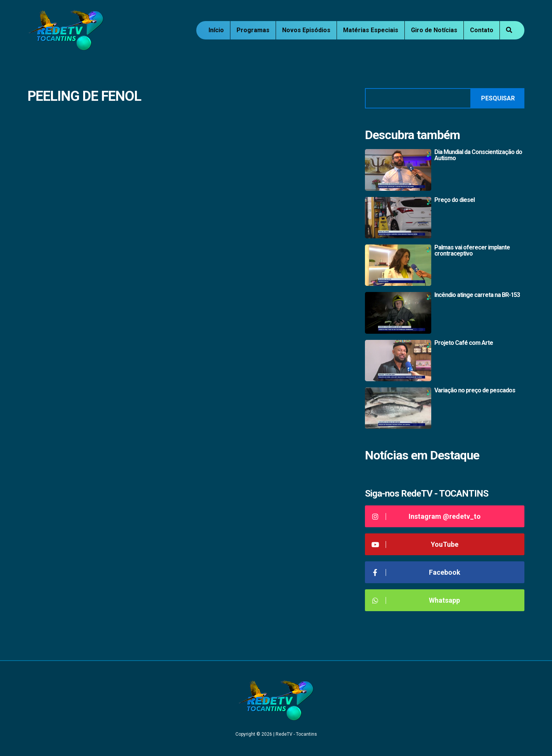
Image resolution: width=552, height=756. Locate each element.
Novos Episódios (306, 30)
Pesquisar (498, 98)
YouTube (415, 544)
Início (216, 30)
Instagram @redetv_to (426, 516)
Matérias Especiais (371, 30)
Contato (482, 30)
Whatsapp (415, 600)
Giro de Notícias (434, 30)
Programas (253, 30)
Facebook (416, 572)
